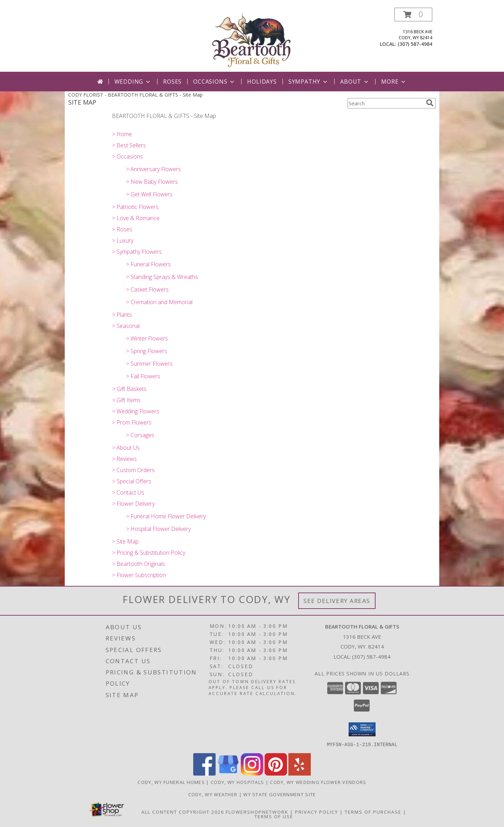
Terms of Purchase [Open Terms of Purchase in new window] (373, 812)
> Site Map (125, 541)
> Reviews (124, 459)
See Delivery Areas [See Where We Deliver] (337, 601)
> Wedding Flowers (136, 411)
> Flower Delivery (133, 504)
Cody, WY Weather (213, 794)
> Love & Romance (136, 218)
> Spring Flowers (147, 351)
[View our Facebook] (204, 773)
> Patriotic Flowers (135, 207)
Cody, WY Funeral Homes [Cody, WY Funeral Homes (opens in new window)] (171, 782)
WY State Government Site (279, 794)
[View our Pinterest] (276, 773)
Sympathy (309, 82)
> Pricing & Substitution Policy (149, 553)
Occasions (214, 82)
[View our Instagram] (252, 773)
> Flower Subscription (139, 575)
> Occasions (127, 156)
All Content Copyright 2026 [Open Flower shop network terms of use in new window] (183, 812)
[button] (413, 15)
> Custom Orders (133, 470)
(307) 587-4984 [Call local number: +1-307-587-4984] (415, 44)
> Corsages (140, 435)
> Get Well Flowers (149, 194)
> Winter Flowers (147, 338)
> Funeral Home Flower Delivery (166, 516)
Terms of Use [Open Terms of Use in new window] (274, 816)
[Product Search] (385, 103)
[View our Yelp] (300, 773)
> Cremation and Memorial (159, 302)
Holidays (262, 82)
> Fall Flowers (143, 376)
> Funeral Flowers (148, 264)
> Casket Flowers (147, 289)
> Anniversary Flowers (153, 169)
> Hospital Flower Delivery (158, 529)
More (394, 82)
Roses (172, 82)
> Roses (122, 229)
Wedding (133, 82)
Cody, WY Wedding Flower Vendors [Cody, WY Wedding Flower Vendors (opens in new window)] (318, 782)
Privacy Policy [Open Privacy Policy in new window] (317, 812)
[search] (430, 103)
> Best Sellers (129, 145)
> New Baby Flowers (152, 182)
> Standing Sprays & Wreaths (162, 277)
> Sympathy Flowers (137, 252)
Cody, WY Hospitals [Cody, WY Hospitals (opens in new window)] (237, 782)
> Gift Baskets (129, 389)
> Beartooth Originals (139, 564)
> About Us (126, 448)
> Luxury (123, 240)
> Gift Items (126, 400)
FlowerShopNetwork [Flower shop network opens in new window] (257, 812)
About (355, 82)
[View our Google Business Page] (228, 773)
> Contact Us (128, 492)
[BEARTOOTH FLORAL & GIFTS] (252, 40)
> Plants (122, 315)
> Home (122, 134)
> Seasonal (126, 326)
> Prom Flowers (132, 422)
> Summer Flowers (149, 364)
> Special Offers (132, 481)
